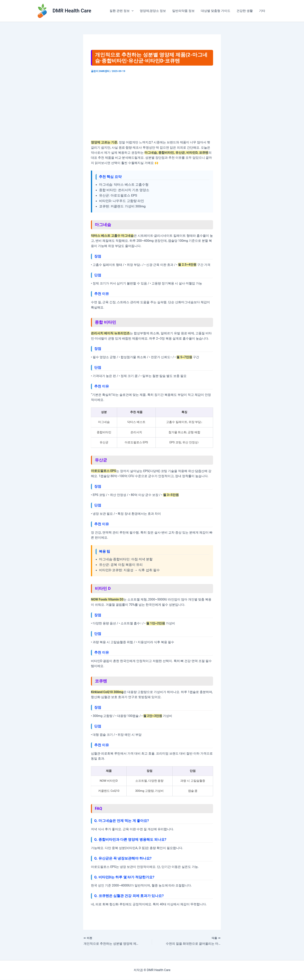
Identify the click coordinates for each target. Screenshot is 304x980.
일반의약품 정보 (183, 11)
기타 (262, 11)
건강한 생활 (245, 11)
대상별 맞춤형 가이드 (216, 11)
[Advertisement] (152, 107)
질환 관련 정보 (122, 11)
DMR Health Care (72, 11)
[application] (132, 11)
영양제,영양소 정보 (153, 11)
